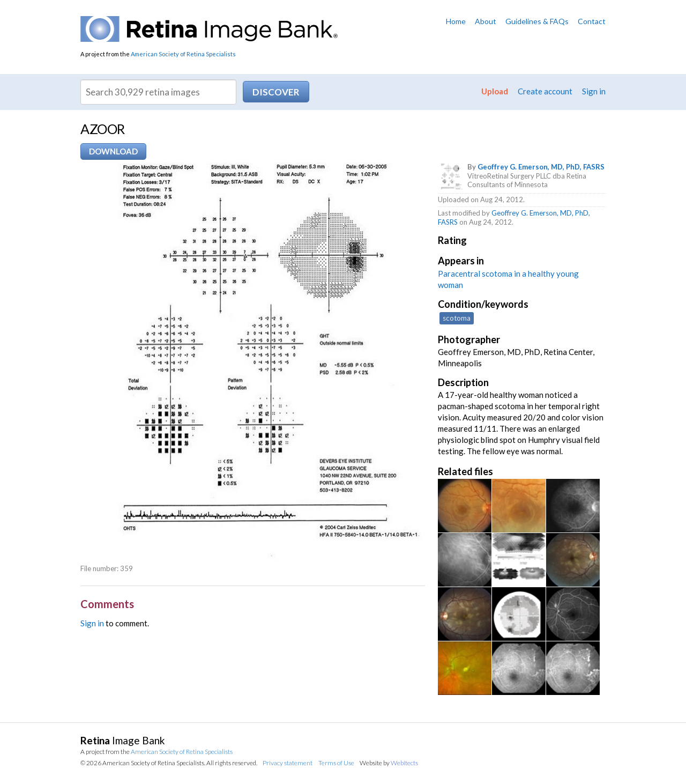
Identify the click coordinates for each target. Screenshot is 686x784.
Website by (389, 763)
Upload (495, 91)
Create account (545, 91)
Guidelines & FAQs (537, 21)
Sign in (594, 91)
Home (456, 21)
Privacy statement (288, 763)
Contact (592, 21)
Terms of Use (336, 763)
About (486, 21)
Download (113, 151)
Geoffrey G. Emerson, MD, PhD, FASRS (541, 167)
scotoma (457, 318)
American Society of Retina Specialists (183, 54)
